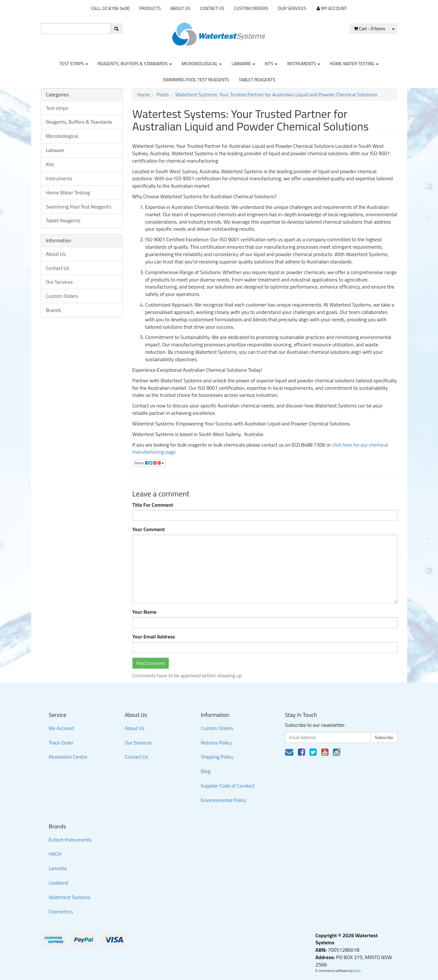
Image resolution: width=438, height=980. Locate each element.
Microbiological (202, 63)
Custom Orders (251, 8)
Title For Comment (153, 505)
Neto (357, 971)
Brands (54, 310)
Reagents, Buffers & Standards (135, 63)
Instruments (304, 63)
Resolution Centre (68, 757)
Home (144, 94)
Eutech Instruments (70, 840)
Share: (149, 463)
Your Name (145, 612)
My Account (62, 728)
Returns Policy (216, 743)
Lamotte (58, 868)
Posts (163, 94)
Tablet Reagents (257, 80)
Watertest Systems (70, 897)
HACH (55, 854)
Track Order (61, 743)
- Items (369, 28)
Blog (206, 771)
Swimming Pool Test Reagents (196, 80)
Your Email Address (154, 637)
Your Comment (149, 529)
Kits (271, 63)
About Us (180, 8)
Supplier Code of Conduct (228, 786)
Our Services (292, 8)
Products (150, 8)
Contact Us (212, 8)
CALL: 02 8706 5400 (110, 8)
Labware (243, 63)
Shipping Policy (217, 757)
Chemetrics (61, 912)
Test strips (74, 63)
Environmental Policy (224, 800)
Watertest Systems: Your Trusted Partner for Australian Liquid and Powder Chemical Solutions (276, 94)
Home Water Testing (354, 63)
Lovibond (59, 883)
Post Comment (151, 663)
